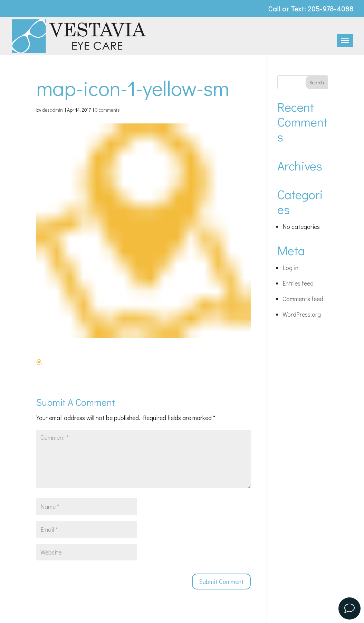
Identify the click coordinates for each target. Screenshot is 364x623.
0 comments (107, 110)
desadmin (52, 110)
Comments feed (303, 299)
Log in (290, 268)
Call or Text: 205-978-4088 (311, 9)
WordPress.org (302, 314)
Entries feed (298, 283)
